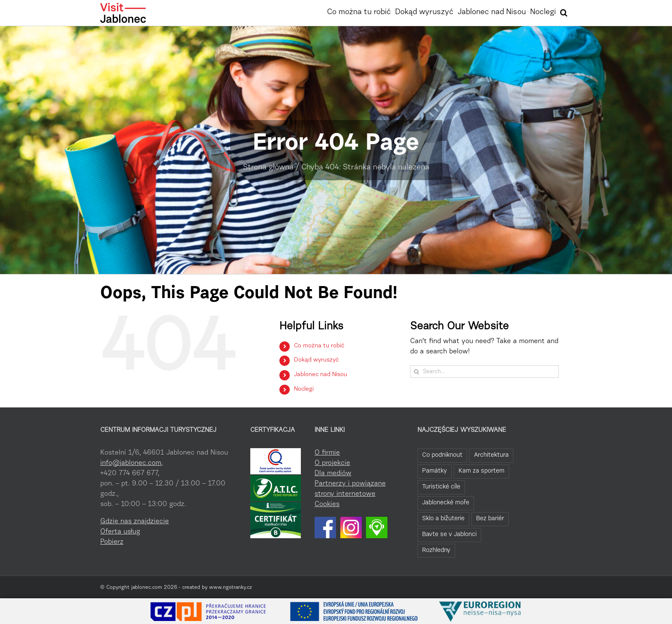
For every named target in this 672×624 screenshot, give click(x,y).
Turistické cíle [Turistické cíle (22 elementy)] (441, 487)
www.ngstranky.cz (231, 588)
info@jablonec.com (131, 463)
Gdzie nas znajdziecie (135, 522)
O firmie (327, 453)
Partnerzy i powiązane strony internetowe (350, 489)
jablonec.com (147, 588)
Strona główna (268, 168)
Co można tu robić (319, 346)
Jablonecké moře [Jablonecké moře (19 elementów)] (446, 503)
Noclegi (304, 389)
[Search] (416, 372)
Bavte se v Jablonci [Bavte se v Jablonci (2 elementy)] (449, 535)
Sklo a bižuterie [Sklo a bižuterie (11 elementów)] (443, 519)
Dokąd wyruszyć (316, 360)
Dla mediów (333, 473)
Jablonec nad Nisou (321, 375)
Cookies (327, 504)
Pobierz (112, 542)
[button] (564, 12)
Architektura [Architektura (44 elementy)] (491, 455)
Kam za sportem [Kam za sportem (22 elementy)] (481, 471)
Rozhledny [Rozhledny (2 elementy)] (436, 550)
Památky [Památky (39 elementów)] (435, 471)
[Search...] (484, 372)
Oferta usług (120, 532)
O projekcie (332, 463)
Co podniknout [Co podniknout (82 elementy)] (442, 455)
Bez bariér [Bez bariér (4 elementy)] (490, 519)
